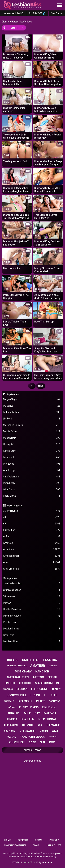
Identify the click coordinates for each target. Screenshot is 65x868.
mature (44, 731)
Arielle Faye (32, 470)
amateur (38, 666)
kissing (53, 666)
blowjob (53, 725)
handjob (42, 671)
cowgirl (14, 713)
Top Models (13, 394)
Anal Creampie (32, 569)
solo (54, 695)
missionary (23, 672)
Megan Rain (32, 438)
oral (43, 742)
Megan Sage (32, 399)
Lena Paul (32, 457)
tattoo (38, 677)
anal (56, 731)
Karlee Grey (32, 451)
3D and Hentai (32, 511)
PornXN (32, 603)
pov (52, 742)
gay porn (9, 731)
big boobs (25, 683)
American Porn (32, 556)
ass (40, 725)
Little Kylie (32, 635)
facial (11, 737)
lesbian (22, 689)
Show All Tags (32, 750)
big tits (27, 719)
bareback (50, 713)
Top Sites (12, 578)
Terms (39, 840)
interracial (27, 731)
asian (12, 707)
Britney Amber (32, 412)
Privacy (54, 840)
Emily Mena (32, 496)
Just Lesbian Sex (32, 584)
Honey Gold (32, 444)
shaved (53, 737)
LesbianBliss (29, 862)
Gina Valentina (32, 477)
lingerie (10, 683)
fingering (50, 660)
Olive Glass (32, 490)
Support (23, 840)
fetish (52, 677)
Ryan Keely (32, 483)
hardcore (40, 689)
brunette (39, 695)
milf (27, 713)
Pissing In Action (32, 616)
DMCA (36, 845)
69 (32, 524)
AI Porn (32, 537)
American (32, 549)
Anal (32, 562)
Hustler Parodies (32, 609)
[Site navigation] (60, 5)
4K (32, 517)
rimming (12, 719)
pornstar (55, 701)
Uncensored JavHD (13, 13)
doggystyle (17, 695)
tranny (56, 689)
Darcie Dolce (32, 432)
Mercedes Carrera (32, 425)
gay (37, 713)
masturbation (47, 683)
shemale (9, 701)
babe (32, 742)
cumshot (17, 742)
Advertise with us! (15, 845)
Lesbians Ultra (32, 642)
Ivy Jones (32, 406)
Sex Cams (57, 13)
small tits (31, 660)
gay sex (8, 689)
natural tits (18, 677)
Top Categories (15, 505)
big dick (49, 707)
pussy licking (29, 707)
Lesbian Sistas (32, 629)
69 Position (32, 530)
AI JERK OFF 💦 (37, 13)
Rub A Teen (32, 622)
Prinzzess (32, 464)
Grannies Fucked (32, 590)
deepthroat (47, 719)
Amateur (32, 543)
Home (7, 840)
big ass (13, 660)
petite (41, 701)
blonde (28, 725)
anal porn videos (32, 737)
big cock (25, 701)
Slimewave (32, 596)
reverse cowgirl (17, 666)
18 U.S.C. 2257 (54, 845)
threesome (11, 725)
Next (41, 386)
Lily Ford (32, 419)
